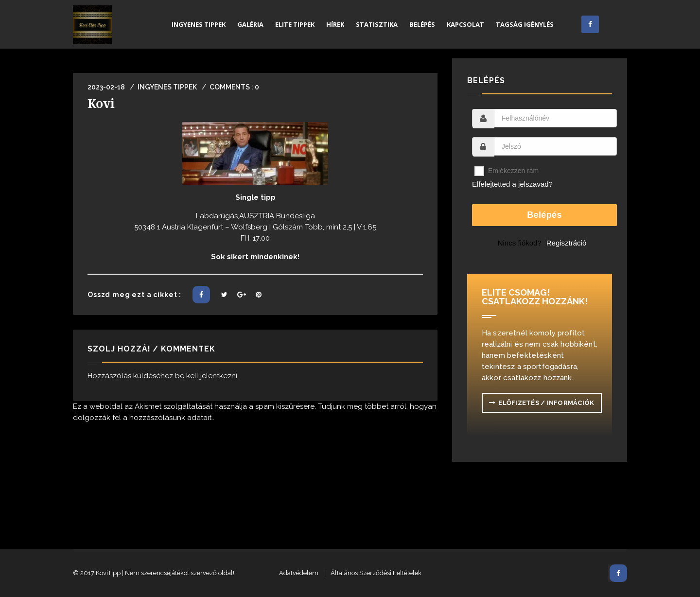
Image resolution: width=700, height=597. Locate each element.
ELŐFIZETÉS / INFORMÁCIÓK (542, 403)
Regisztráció (567, 243)
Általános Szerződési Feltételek (376, 573)
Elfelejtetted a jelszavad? (512, 184)
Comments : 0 (234, 87)
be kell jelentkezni (206, 376)
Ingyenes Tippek (167, 87)
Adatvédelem (299, 573)
